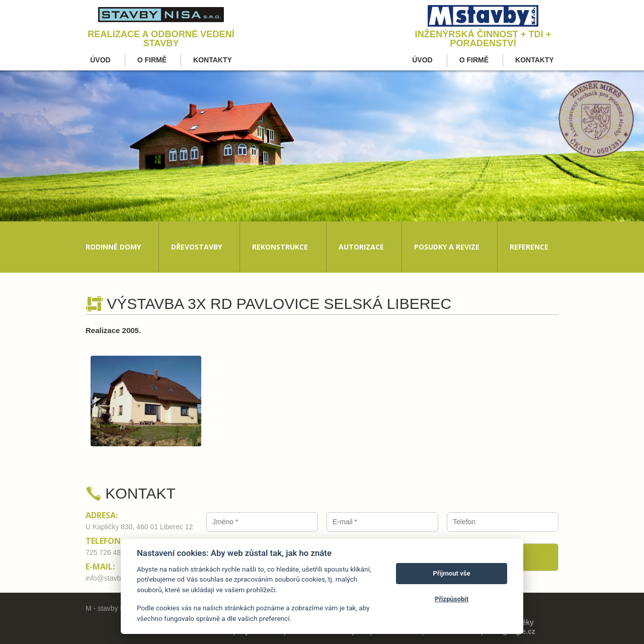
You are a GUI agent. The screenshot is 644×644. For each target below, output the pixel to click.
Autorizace (361, 247)
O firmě (152, 60)
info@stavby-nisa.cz (117, 578)
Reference (529, 247)
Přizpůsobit (452, 599)
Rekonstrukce (280, 247)
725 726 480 (105, 552)
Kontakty (213, 60)
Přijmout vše (452, 573)
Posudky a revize (447, 247)
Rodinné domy (113, 247)
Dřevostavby (196, 247)
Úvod (100, 60)
